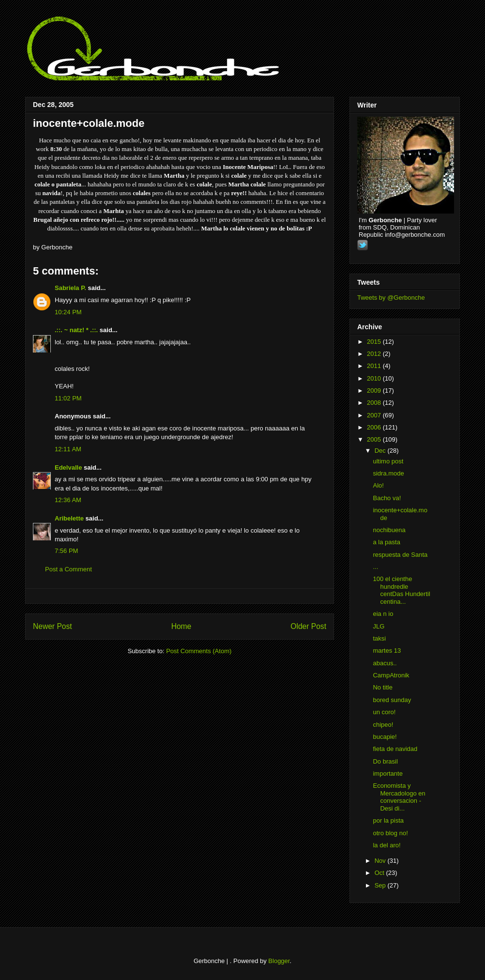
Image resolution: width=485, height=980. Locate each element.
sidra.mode (388, 473)
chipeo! (383, 725)
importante (387, 773)
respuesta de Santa (400, 555)
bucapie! (385, 737)
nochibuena (389, 530)
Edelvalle (68, 467)
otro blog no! (390, 833)
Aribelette (69, 518)
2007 (375, 415)
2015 (375, 342)
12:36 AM (68, 500)
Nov (381, 861)
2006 (375, 427)
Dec (381, 451)
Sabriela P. (70, 288)
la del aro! (386, 845)
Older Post (308, 626)
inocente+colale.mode (89, 123)
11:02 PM (68, 398)
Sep (381, 885)
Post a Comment (68, 569)
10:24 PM (68, 312)
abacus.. (385, 663)
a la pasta (386, 542)
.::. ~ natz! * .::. (76, 330)
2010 (375, 378)
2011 (375, 366)
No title (382, 687)
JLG (379, 626)
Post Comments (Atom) (199, 651)
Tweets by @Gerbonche (391, 298)
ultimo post (388, 461)
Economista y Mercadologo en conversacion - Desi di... (399, 797)
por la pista (388, 820)
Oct (380, 873)
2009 (375, 390)
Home (182, 626)
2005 (375, 439)
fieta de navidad (395, 749)
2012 (375, 354)
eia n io (383, 614)
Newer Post (53, 626)
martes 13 (387, 651)
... (375, 567)
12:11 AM (68, 449)
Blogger (279, 961)
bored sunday (392, 700)
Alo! (378, 485)
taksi (379, 638)
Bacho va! (387, 498)
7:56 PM (66, 551)
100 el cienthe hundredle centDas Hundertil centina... (401, 590)
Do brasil (385, 761)
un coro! (384, 712)
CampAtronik (391, 675)
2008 (375, 403)
